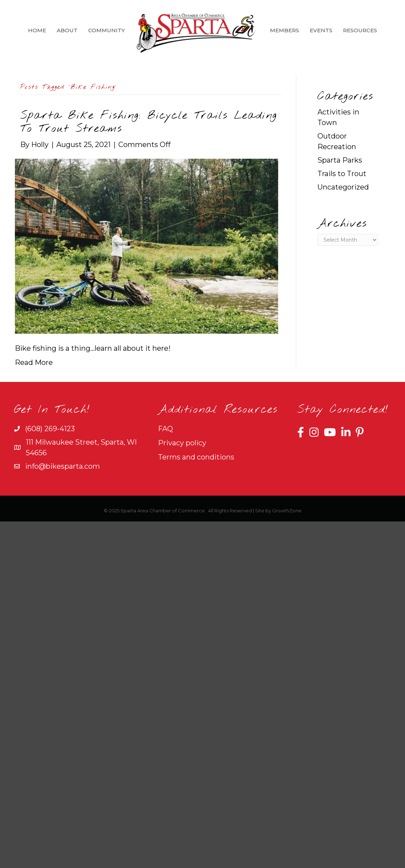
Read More (34, 362)
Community (106, 30)
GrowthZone (287, 511)
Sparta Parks (340, 160)
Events (321, 30)
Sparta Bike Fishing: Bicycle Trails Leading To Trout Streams (149, 122)
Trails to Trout (342, 174)
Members (285, 30)
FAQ (165, 429)
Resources (360, 30)
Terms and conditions (196, 457)
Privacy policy (182, 443)
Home (37, 30)
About (67, 30)
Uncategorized (343, 187)
